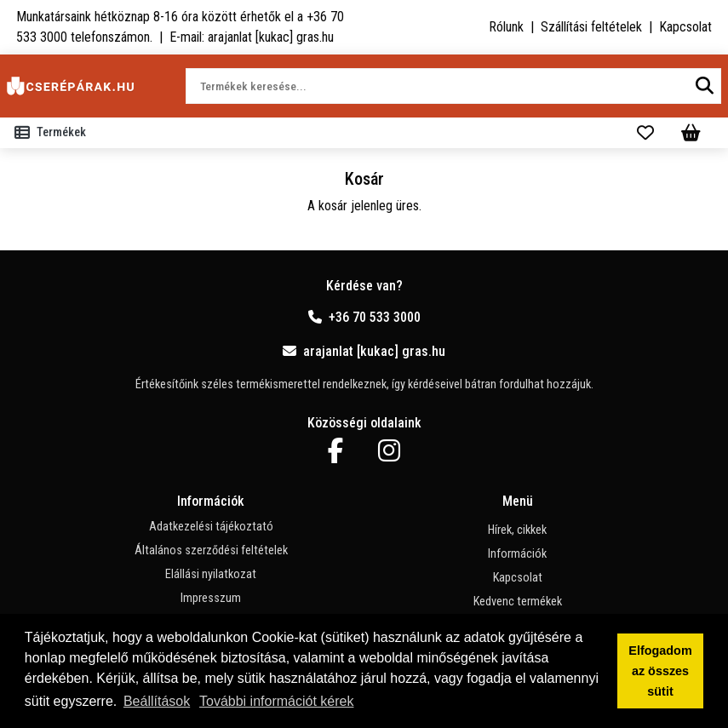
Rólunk (506, 27)
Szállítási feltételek (591, 27)
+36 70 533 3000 (364, 317)
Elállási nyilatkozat (211, 574)
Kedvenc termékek (518, 602)
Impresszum (211, 598)
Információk (517, 554)
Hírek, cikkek (517, 530)
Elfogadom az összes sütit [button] (660, 671)
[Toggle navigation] (54, 133)
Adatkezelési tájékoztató (211, 527)
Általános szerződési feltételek (211, 550)
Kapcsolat (685, 27)
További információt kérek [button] (276, 701)
